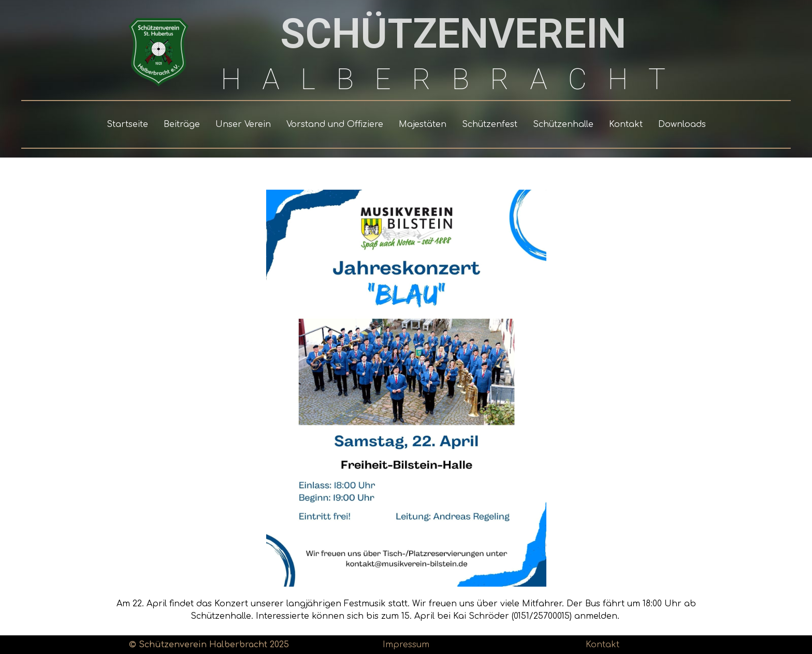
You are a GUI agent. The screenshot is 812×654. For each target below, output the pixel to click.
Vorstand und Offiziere (335, 124)
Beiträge (182, 124)
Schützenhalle (563, 124)
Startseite (127, 124)
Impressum (406, 645)
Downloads (682, 124)
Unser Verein (243, 124)
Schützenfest (490, 124)
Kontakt (626, 124)
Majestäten (423, 124)
